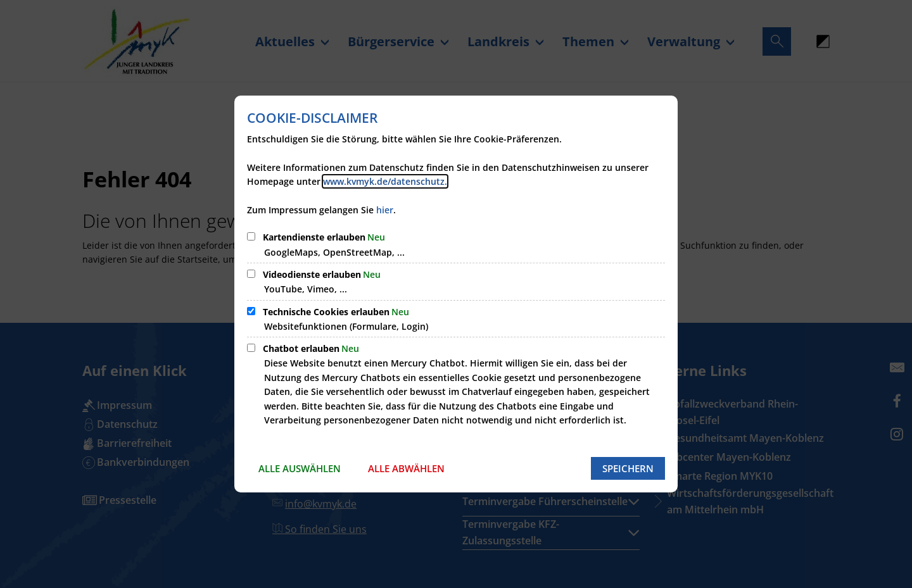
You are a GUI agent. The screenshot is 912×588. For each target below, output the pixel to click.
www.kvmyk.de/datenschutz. (385, 181)
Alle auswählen (300, 468)
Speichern (628, 468)
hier (385, 210)
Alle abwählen (406, 468)
